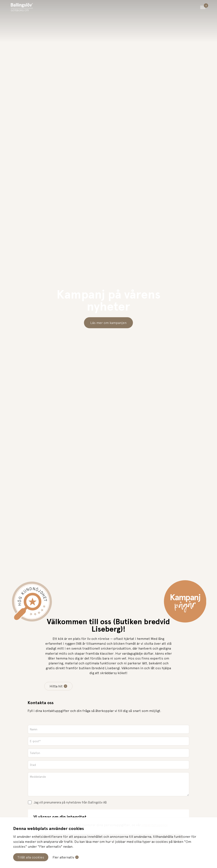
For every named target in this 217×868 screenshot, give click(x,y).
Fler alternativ (63, 857)
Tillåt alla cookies (31, 857)
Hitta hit (56, 686)
